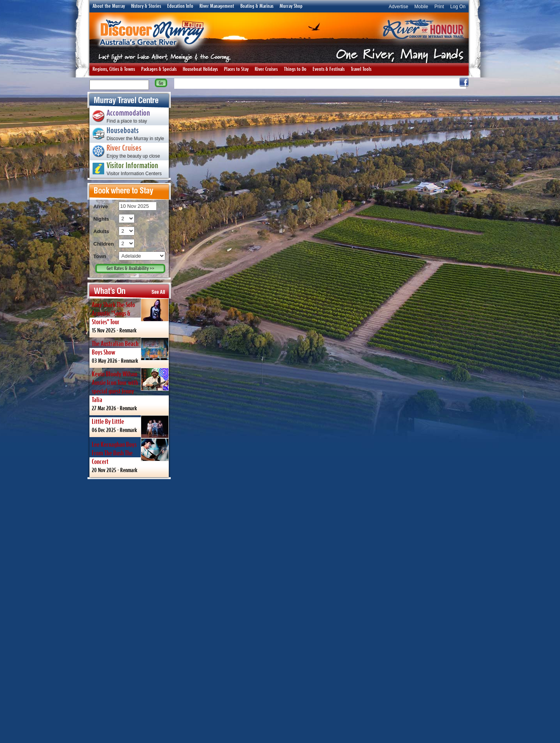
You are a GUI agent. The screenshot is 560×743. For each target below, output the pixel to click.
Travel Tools (361, 69)
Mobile (421, 7)
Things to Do (295, 69)
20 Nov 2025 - (130, 456)
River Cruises (266, 69)
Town (100, 256)
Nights (101, 219)
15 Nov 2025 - (130, 316)
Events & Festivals (329, 69)
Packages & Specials (159, 69)
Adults (101, 231)
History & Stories (146, 6)
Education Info (180, 6)
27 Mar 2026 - (130, 389)
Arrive (101, 206)
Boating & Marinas (257, 6)
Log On (458, 7)
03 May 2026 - (130, 350)
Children (104, 244)
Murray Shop (291, 6)
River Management (217, 6)
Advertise (399, 7)
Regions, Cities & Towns (114, 69)
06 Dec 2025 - (130, 426)
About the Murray (109, 6)
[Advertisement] (129, 611)
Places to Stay (236, 69)
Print (439, 7)
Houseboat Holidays (200, 69)
